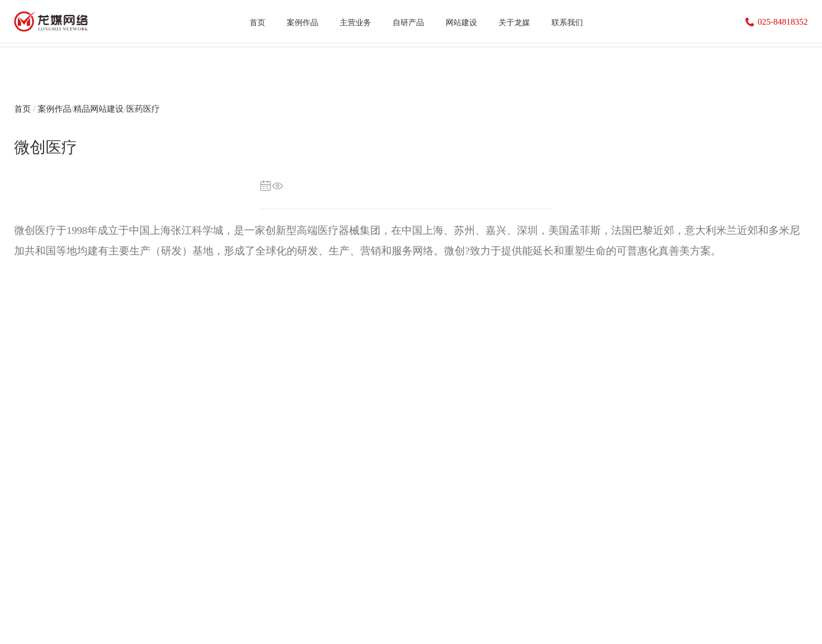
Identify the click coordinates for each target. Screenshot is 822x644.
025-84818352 (776, 22)
